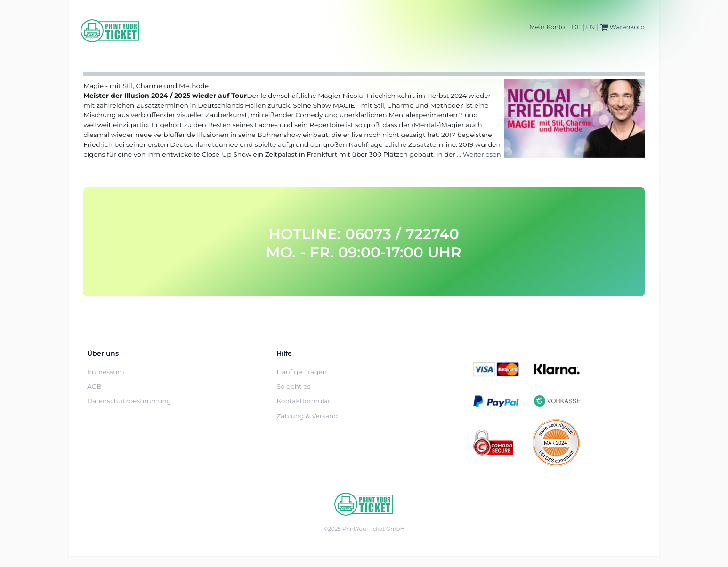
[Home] (110, 31)
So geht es (293, 386)
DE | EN (583, 27)
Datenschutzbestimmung (129, 401)
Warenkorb (623, 27)
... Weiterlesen (479, 154)
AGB (94, 386)
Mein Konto (547, 27)
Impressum (106, 372)
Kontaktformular (303, 401)
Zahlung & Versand (307, 416)
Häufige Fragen (302, 372)
